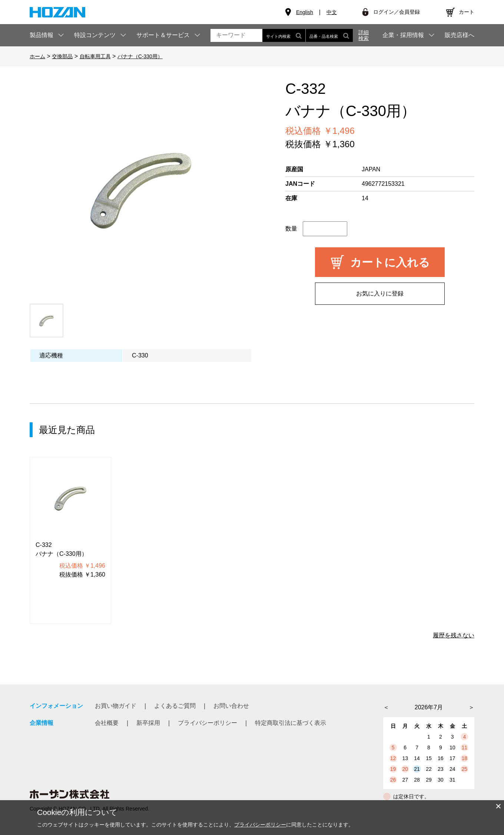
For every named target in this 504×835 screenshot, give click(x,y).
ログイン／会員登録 (397, 12)
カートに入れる (390, 262)
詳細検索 (364, 35)
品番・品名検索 (329, 35)
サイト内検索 (284, 35)
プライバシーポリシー (208, 723)
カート (467, 12)
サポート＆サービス (163, 35)
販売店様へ (460, 35)
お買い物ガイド (116, 706)
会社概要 (107, 723)
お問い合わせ (231, 706)
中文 (332, 12)
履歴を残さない (454, 635)
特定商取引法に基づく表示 (291, 723)
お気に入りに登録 (380, 293)
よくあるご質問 (175, 706)
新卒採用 (148, 723)
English (305, 12)
